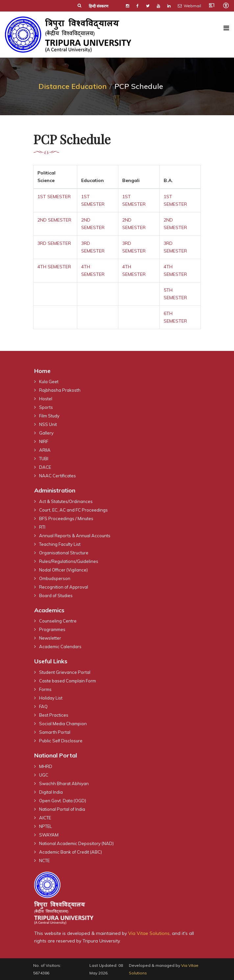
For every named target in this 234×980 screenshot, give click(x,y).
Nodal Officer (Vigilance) (63, 570)
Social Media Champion (63, 724)
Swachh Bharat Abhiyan (64, 783)
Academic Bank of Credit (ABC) (70, 852)
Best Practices (54, 715)
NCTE (44, 861)
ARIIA (45, 450)
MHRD (46, 766)
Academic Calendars (60, 647)
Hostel (46, 399)
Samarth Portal (55, 732)
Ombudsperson (55, 578)
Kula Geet (49, 382)
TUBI (44, 459)
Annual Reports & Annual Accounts (75, 536)
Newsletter (50, 638)
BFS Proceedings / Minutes (66, 518)
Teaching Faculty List (60, 544)
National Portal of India (62, 809)
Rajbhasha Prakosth (60, 390)
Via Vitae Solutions (149, 933)
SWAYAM (49, 835)
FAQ (43, 706)
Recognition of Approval (64, 587)
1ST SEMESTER (54, 197)
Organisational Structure (64, 553)
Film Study (49, 416)
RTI (42, 527)
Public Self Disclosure (61, 741)
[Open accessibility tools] (226, 5)
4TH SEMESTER (54, 267)
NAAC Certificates (58, 476)
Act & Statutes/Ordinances (66, 501)
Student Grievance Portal (65, 672)
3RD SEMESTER (54, 243)
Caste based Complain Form (68, 681)
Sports (46, 407)
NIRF (44, 441)
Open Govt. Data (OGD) (63, 801)
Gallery (46, 433)
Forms (45, 689)
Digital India (51, 792)
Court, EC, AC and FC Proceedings (73, 510)
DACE (45, 467)
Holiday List (51, 698)
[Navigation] (226, 28)
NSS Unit (48, 424)
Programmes (52, 629)
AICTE (45, 818)
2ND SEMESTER (54, 220)
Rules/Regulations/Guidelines (69, 561)
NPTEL (46, 826)
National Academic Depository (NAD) (76, 843)
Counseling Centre (58, 621)
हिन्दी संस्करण (99, 6)
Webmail (189, 6)
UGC (44, 775)
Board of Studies (56, 596)
